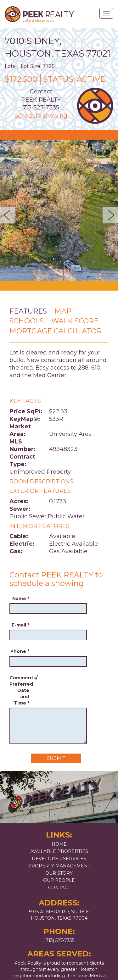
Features (28, 311)
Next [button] (108, 215)
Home (59, 844)
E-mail (20, 625)
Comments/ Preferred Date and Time (19, 690)
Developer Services (59, 859)
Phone (20, 651)
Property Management (59, 866)
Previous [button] (10, 215)
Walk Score (75, 321)
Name (21, 599)
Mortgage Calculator (56, 331)
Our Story (59, 873)
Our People (59, 880)
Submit (56, 758)
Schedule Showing (41, 116)
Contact (59, 888)
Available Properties (59, 851)
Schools (27, 321)
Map (63, 311)
